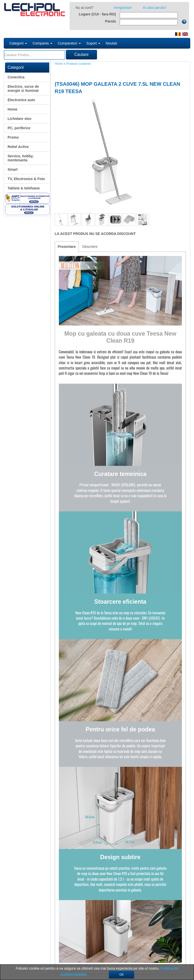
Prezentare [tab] (67, 247)
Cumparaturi (69, 43)
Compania (42, 43)
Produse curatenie (78, 64)
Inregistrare (123, 8)
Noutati (111, 43)
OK (122, 975)
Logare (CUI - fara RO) (97, 14)
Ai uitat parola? (154, 8)
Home (59, 64)
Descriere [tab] (90, 247)
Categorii (18, 43)
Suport (93, 43)
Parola (111, 21)
